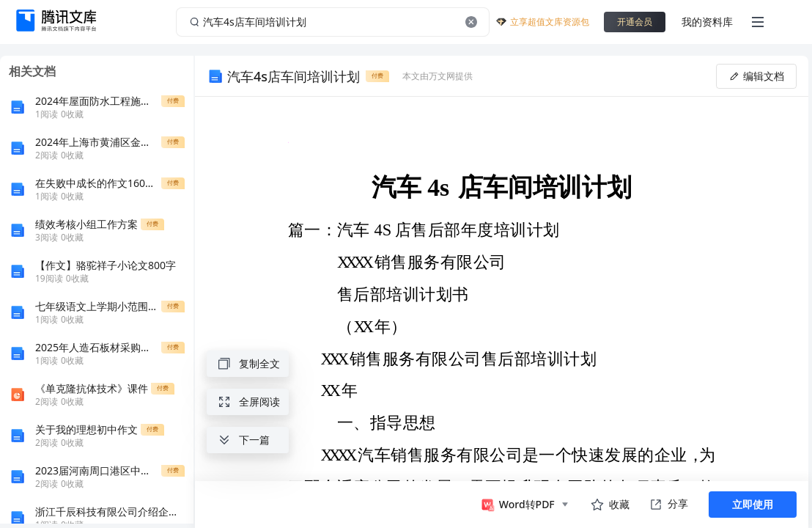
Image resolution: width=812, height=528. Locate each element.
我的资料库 (707, 22)
